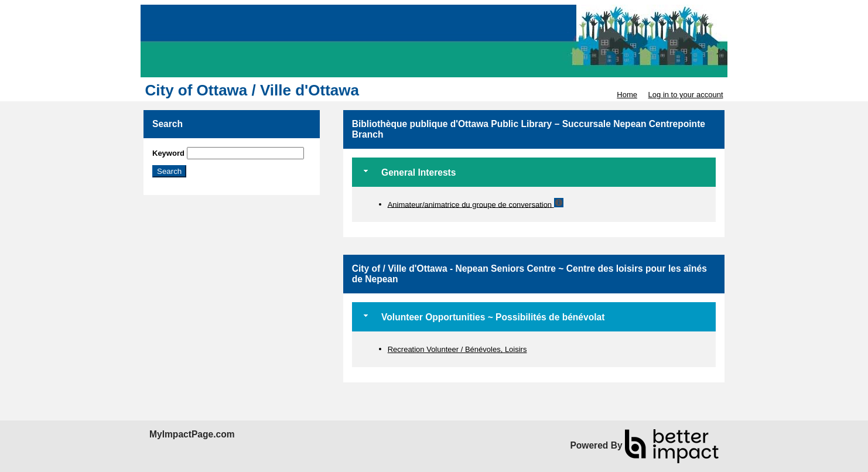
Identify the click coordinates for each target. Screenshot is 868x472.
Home (627, 95)
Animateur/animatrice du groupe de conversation (471, 204)
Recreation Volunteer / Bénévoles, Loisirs (457, 349)
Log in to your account (686, 95)
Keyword (168, 153)
